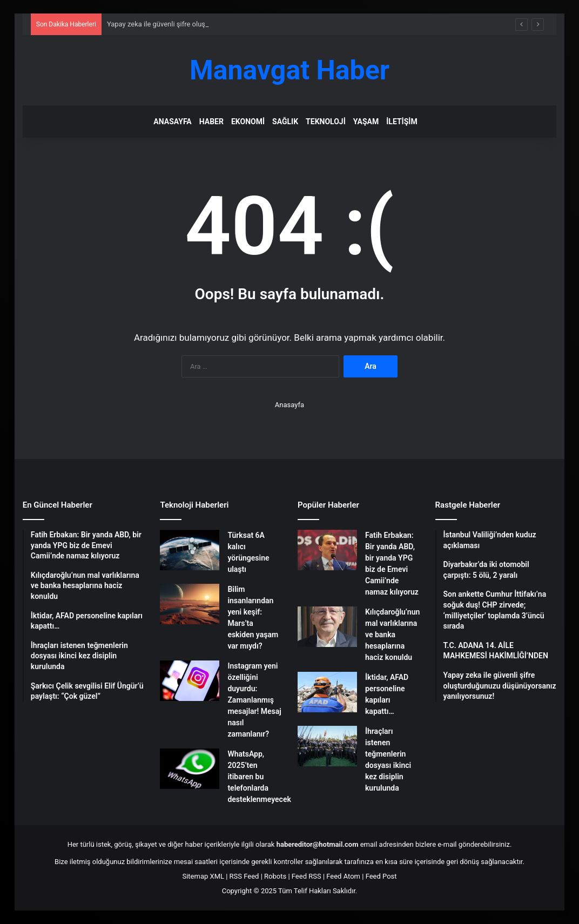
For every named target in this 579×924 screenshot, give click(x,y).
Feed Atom (343, 876)
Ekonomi (248, 122)
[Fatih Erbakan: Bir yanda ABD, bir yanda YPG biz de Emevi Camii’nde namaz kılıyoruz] (327, 550)
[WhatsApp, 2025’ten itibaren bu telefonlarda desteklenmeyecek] (190, 769)
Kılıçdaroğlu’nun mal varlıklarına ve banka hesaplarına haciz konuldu (392, 635)
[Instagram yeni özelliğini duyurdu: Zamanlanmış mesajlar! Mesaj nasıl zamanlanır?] (190, 681)
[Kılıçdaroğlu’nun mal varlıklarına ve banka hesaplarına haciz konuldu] (327, 627)
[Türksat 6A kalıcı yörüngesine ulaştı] (190, 550)
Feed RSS (307, 876)
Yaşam (366, 122)
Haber (211, 122)
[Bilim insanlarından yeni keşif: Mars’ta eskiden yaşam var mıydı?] (190, 604)
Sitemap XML (203, 876)
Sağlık (285, 122)
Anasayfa (172, 122)
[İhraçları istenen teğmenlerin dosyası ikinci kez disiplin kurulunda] (327, 746)
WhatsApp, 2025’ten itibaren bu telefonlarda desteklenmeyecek (259, 777)
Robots (275, 876)
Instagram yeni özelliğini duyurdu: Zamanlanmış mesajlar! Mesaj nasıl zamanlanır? (254, 700)
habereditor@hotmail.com (318, 844)
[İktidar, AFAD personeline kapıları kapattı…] (327, 692)
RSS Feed (244, 876)
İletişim (402, 122)
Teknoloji (326, 122)
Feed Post (381, 876)
